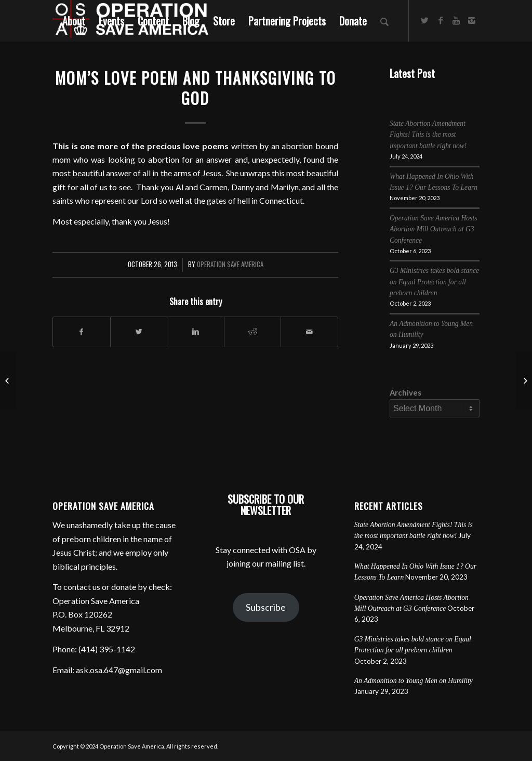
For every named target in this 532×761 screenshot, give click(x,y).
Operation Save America (230, 264)
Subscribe (266, 607)
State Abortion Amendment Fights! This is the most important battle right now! (428, 135)
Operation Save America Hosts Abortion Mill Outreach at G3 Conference (434, 229)
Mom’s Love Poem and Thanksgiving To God (196, 88)
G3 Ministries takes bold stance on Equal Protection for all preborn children (434, 282)
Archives (405, 392)
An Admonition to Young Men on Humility (414, 681)
